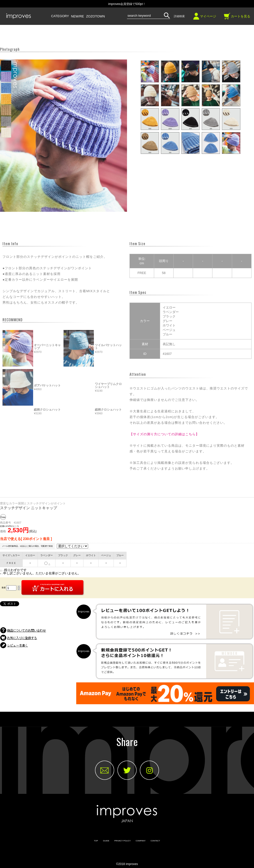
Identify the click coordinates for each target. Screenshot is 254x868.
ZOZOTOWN (96, 16)
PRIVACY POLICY (123, 841)
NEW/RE (77, 16)
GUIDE (106, 841)
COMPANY (141, 841)
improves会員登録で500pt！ (127, 4)
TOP (96, 841)
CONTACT (155, 841)
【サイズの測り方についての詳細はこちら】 (164, 434)
